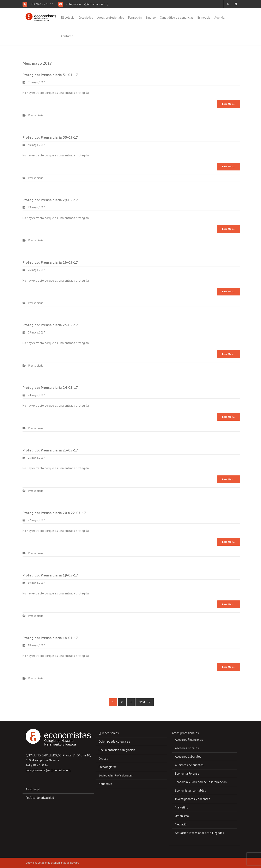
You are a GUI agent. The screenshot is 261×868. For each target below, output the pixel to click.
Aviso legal (33, 789)
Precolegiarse (108, 767)
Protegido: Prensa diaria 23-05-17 (50, 450)
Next (145, 702)
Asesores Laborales (188, 757)
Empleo (151, 17)
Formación (135, 17)
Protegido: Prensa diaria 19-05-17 (50, 575)
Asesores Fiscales (187, 748)
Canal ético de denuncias (177, 17)
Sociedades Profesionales (116, 775)
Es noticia (204, 17)
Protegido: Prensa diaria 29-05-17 (50, 200)
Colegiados (86, 17)
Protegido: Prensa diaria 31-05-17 (50, 75)
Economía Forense (187, 773)
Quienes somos (109, 733)
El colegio (68, 17)
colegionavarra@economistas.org (87, 4)
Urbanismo (182, 816)
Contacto (67, 36)
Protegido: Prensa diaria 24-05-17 (50, 388)
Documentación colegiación (117, 750)
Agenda (220, 17)
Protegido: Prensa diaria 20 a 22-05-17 (54, 513)
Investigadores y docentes (193, 799)
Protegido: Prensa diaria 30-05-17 (50, 137)
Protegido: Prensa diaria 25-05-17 (50, 325)
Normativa (105, 784)
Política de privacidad (40, 798)
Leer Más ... (229, 104)
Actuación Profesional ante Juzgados (199, 833)
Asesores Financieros (189, 740)
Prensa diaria (36, 115)
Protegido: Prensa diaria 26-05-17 (50, 262)
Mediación (182, 824)
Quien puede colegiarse (114, 741)
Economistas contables (190, 790)
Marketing (182, 807)
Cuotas (103, 758)
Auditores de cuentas (189, 765)
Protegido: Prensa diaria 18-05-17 (50, 638)
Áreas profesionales (111, 17)
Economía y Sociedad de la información (201, 782)
